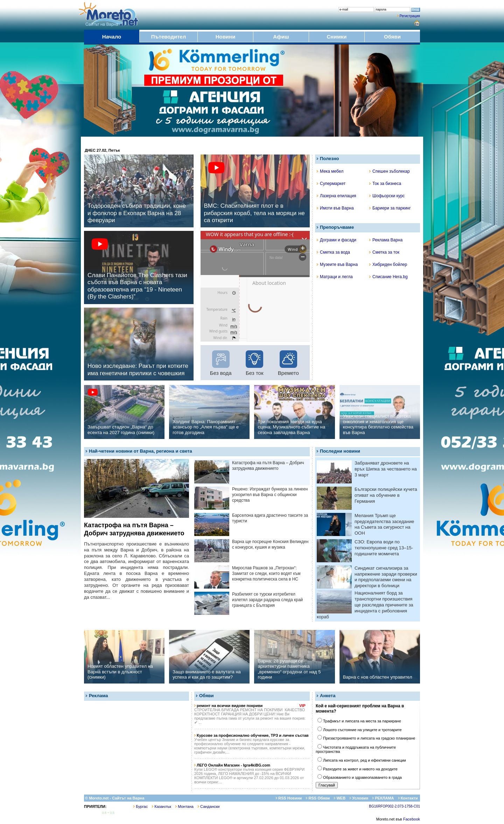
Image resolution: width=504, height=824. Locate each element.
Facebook (412, 819)
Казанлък (162, 806)
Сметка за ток (384, 252)
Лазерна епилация (336, 196)
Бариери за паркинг (390, 208)
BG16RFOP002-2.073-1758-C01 (394, 806)
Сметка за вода (333, 252)
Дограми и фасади (337, 240)
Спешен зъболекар (390, 171)
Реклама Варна (386, 240)
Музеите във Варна (337, 265)
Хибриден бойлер (388, 265)
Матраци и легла (335, 277)
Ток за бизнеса (385, 184)
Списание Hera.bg (388, 277)
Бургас (141, 806)
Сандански (209, 806)
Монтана (184, 806)
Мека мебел (330, 171)
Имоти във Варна (335, 208)
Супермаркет (331, 184)
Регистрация (410, 16)
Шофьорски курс (387, 196)
